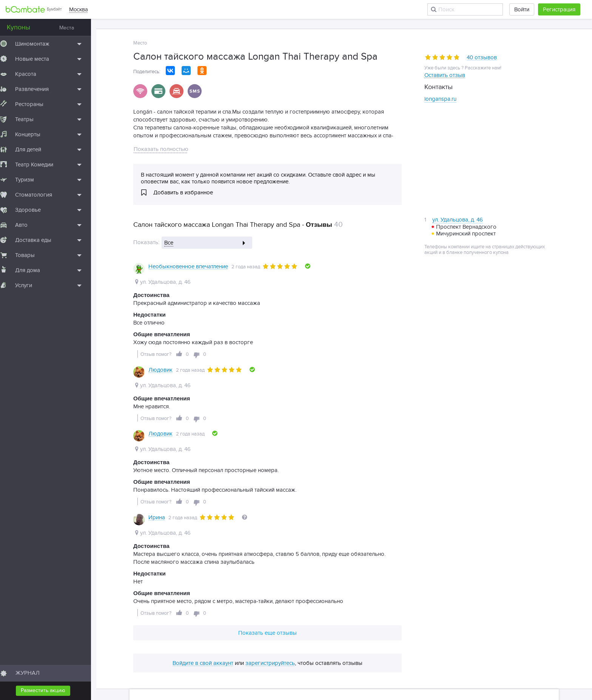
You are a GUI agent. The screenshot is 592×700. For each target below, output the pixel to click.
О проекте (174, 605)
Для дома (33, 270)
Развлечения (37, 89)
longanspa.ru (440, 99)
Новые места (37, 59)
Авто (27, 225)
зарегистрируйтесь (270, 561)
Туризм (30, 180)
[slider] (442, 57)
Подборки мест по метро (173, 616)
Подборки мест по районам (245, 616)
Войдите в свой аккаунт (203, 561)
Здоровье (33, 210)
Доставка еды (39, 240)
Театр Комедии (39, 165)
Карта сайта (522, 605)
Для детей (33, 149)
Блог (148, 605)
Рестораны (35, 104)
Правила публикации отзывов (324, 616)
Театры (30, 119)
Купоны (24, 27)
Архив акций (426, 605)
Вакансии (235, 605)
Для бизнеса (270, 605)
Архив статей (465, 605)
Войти (522, 9)
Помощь (205, 605)
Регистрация (559, 9)
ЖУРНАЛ (33, 673)
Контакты (337, 605)
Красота (31, 74)
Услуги (29, 285)
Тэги (494, 605)
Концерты (33, 134)
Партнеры (306, 605)
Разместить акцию (48, 690)
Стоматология (39, 195)
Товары (30, 255)
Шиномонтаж (38, 44)
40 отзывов (482, 58)
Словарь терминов (379, 605)
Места (72, 28)
